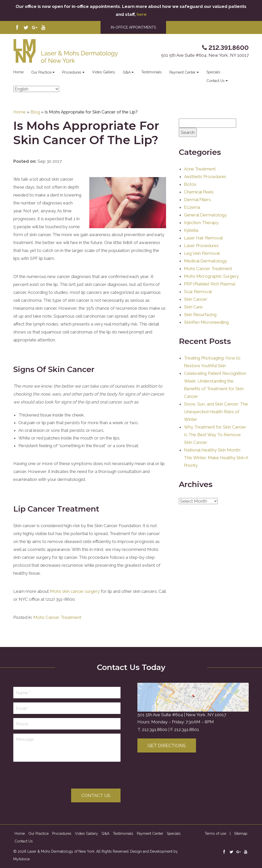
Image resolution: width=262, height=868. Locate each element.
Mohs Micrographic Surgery (211, 276)
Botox (190, 184)
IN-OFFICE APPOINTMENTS (133, 27)
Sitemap (241, 834)
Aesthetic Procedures (205, 177)
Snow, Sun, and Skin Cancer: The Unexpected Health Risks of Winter (216, 412)
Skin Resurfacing (200, 315)
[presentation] (52, 776)
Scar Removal (198, 292)
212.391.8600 (155, 730)
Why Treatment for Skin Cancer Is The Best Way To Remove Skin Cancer (215, 435)
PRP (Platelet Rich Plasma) (210, 284)
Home (18, 72)
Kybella (191, 230)
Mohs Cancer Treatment (57, 617)
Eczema (192, 207)
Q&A (128, 72)
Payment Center (184, 72)
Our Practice (43, 72)
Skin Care (193, 307)
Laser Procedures (201, 246)
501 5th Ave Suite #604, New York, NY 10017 (205, 55)
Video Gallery (104, 72)
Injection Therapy (201, 223)
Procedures (73, 72)
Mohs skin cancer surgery (75, 591)
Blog (35, 112)
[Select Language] (36, 89)
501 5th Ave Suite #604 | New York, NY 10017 (182, 715)
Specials (213, 72)
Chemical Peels (199, 192)
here (142, 14)
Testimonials (151, 72)
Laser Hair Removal (203, 238)
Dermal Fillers (197, 200)
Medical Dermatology (205, 261)
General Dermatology (205, 215)
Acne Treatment (200, 169)
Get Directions (167, 745)
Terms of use (215, 834)
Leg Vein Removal (202, 253)
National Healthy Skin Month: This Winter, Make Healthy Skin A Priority (216, 458)
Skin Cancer (196, 299)
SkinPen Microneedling (206, 322)
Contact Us (217, 81)
